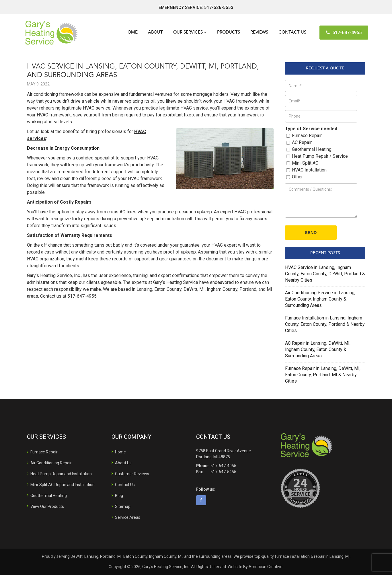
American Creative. (266, 567)
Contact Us (125, 485)
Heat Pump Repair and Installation (61, 474)
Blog (119, 496)
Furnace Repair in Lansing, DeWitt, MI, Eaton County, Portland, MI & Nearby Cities (323, 375)
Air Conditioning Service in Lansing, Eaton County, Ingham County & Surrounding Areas (320, 299)
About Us (123, 463)
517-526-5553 (219, 7)
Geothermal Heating (49, 496)
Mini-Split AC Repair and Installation (63, 485)
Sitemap (123, 506)
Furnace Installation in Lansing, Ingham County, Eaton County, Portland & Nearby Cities (325, 324)
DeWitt (77, 556)
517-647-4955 (344, 33)
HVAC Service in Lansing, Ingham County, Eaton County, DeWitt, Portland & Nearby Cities (325, 274)
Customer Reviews (132, 474)
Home (120, 452)
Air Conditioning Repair (51, 463)
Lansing (91, 556)
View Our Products (47, 506)
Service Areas (128, 517)
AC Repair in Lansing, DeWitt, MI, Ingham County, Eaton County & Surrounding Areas (318, 349)
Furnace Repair (44, 452)
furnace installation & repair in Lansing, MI (312, 556)
